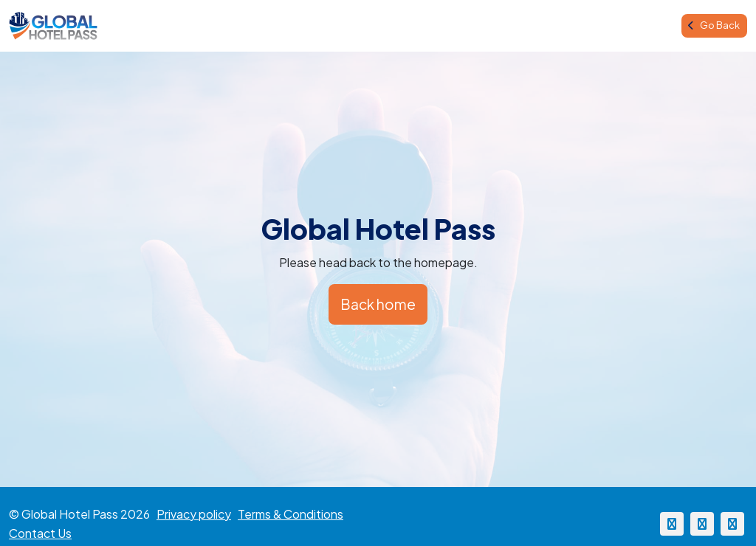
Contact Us (40, 533)
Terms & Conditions (291, 514)
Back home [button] (378, 304)
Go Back (714, 25)
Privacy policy (194, 514)
